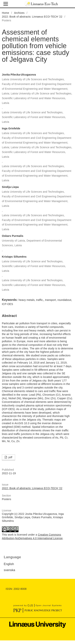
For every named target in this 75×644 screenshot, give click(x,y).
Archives (19, 13)
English (9, 564)
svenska (9, 570)
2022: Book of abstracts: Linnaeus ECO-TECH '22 (32, 17)
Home (5, 13)
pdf (10, 457)
